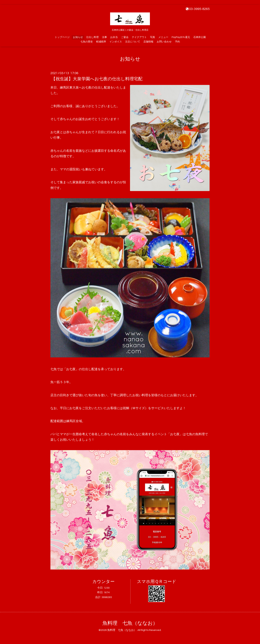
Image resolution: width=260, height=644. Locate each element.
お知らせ (78, 37)
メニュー (163, 37)
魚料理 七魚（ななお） (130, 623)
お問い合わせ (164, 42)
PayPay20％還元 (181, 37)
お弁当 (114, 37)
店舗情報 (148, 42)
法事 (104, 37)
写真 (153, 37)
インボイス (116, 42)
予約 (177, 42)
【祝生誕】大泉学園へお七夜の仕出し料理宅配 (97, 79)
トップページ (62, 37)
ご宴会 (125, 37)
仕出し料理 (92, 37)
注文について (133, 42)
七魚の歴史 (87, 42)
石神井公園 (200, 37)
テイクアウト (139, 37)
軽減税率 (101, 42)
